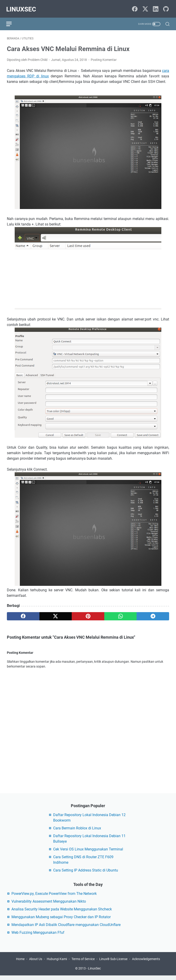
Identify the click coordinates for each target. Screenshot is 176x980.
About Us (36, 964)
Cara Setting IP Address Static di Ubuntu (86, 874)
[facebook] (23, 614)
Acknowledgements (146, 964)
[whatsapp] (121, 614)
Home (20, 964)
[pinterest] (88, 614)
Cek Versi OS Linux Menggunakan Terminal (88, 853)
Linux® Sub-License (113, 964)
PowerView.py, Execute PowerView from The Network (54, 897)
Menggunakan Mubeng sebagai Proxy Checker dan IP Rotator (61, 921)
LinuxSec (22, 7)
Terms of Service (83, 964)
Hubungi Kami (57, 964)
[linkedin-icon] (156, 8)
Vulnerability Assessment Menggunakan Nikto (49, 905)
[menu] (12, 22)
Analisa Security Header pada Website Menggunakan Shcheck (62, 913)
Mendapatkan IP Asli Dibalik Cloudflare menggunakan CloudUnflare (66, 929)
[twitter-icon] (145, 8)
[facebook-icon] (135, 8)
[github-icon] (166, 8)
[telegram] (153, 614)
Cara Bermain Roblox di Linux (77, 832)
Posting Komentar (104, 58)
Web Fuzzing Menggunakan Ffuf (38, 936)
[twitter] (56, 614)
